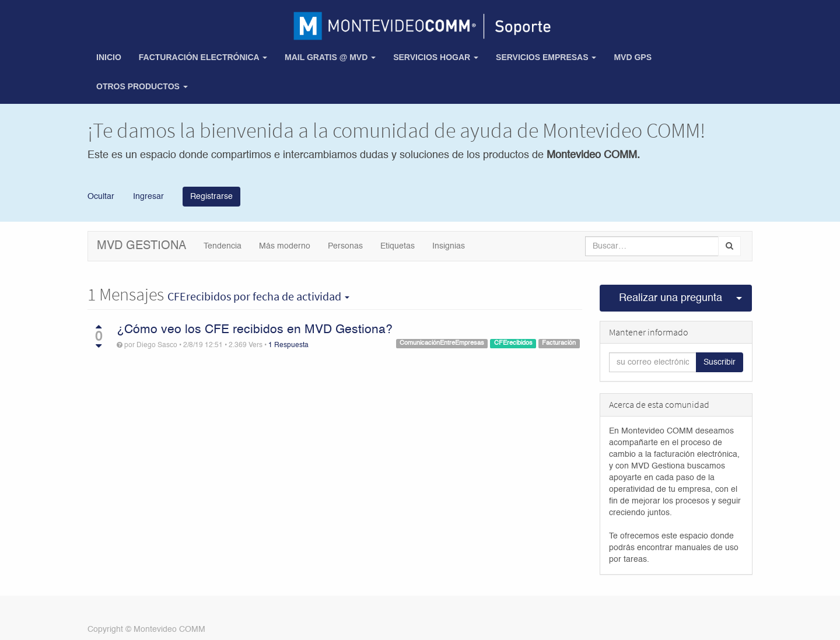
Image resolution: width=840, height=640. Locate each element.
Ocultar (101, 196)
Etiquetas (398, 246)
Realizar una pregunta (671, 298)
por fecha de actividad (258, 296)
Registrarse (211, 197)
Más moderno (285, 246)
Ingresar (147, 196)
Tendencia (223, 246)
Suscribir (720, 362)
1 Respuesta (288, 345)
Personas (345, 246)
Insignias (449, 246)
